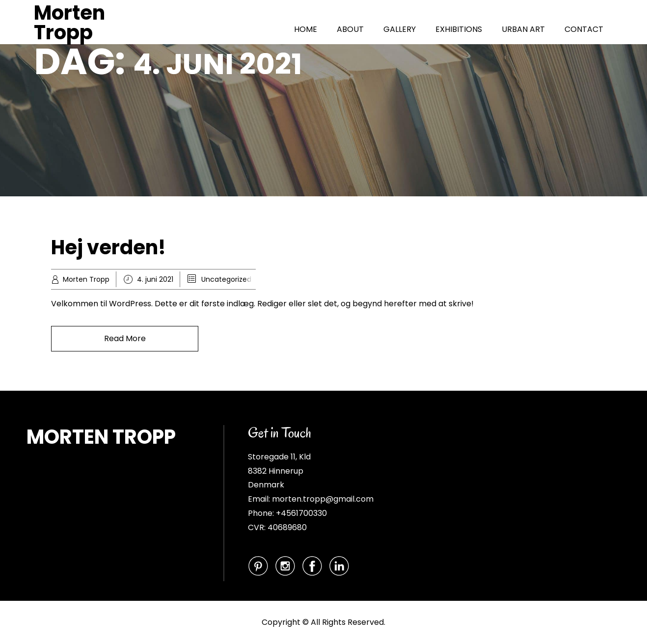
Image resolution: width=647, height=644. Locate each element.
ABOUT (350, 29)
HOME (306, 29)
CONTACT (584, 29)
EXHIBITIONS (459, 29)
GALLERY (400, 29)
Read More (125, 338)
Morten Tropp (69, 23)
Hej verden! (108, 247)
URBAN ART (523, 29)
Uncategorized (226, 279)
